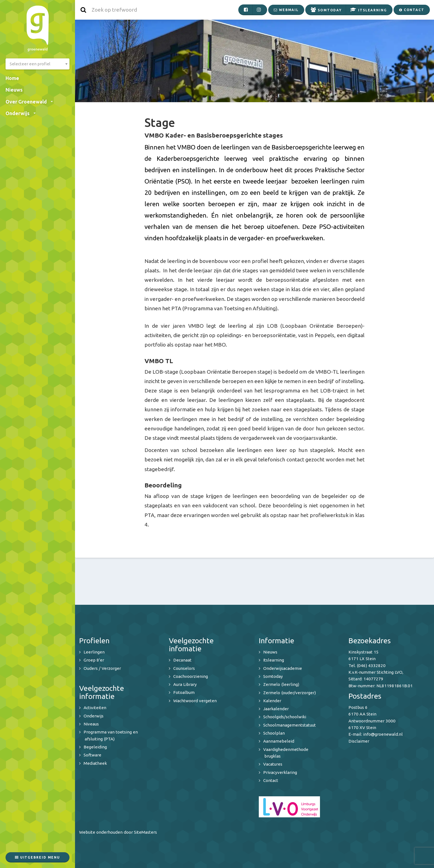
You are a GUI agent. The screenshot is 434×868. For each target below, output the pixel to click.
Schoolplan (274, 733)
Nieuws (14, 90)
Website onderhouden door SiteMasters (118, 832)
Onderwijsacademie (283, 668)
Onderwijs (21, 113)
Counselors (184, 668)
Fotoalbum (184, 692)
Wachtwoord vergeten (195, 701)
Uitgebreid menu (38, 857)
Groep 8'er (94, 660)
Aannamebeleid (279, 741)
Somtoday (273, 676)
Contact (271, 780)
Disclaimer (359, 741)
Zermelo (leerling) (281, 684)
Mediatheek (95, 763)
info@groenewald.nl (383, 734)
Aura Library (185, 684)
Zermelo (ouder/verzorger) (290, 693)
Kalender (272, 701)
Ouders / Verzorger (102, 668)
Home (12, 78)
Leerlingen (94, 652)
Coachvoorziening (191, 676)
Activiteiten (95, 708)
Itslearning (274, 660)
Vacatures (273, 764)
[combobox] (38, 64)
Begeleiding (95, 747)
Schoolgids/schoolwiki (285, 717)
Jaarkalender (276, 709)
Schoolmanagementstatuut (290, 725)
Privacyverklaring (280, 772)
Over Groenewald (29, 102)
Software (92, 755)
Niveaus (91, 724)
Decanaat (182, 660)
